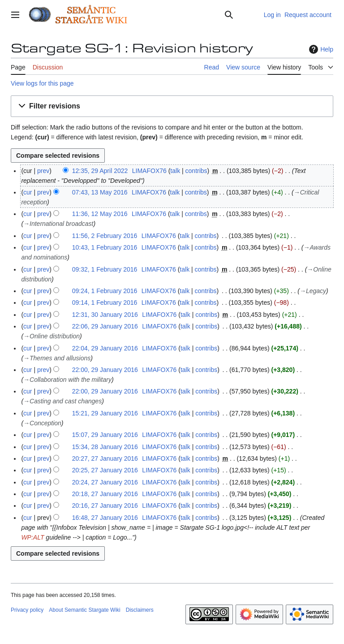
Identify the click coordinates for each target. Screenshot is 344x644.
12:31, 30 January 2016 (105, 315)
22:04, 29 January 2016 (105, 348)
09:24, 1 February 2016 (105, 291)
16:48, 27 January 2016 (105, 518)
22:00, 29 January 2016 (105, 370)
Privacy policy (27, 610)
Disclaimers (140, 610)
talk (175, 171)
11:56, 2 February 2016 (105, 236)
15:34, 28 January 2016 (105, 447)
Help (320, 49)
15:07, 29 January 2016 (105, 435)
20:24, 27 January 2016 (105, 482)
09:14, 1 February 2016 (105, 303)
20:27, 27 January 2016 (105, 458)
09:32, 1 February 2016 (105, 269)
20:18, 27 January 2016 (105, 494)
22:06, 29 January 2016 (105, 326)
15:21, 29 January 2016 (105, 413)
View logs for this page (42, 83)
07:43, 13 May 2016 (100, 192)
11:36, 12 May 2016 (100, 214)
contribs (196, 171)
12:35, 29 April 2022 (100, 171)
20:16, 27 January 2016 (105, 506)
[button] (172, 106)
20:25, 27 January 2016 (105, 470)
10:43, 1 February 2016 (105, 247)
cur (28, 192)
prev (43, 171)
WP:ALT (32, 537)
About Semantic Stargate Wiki (84, 610)
